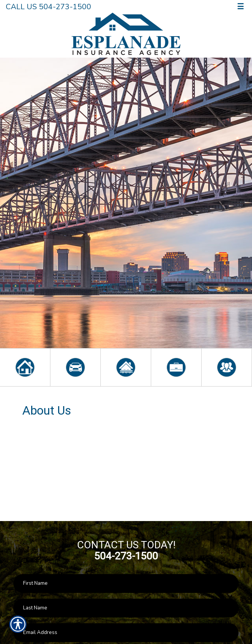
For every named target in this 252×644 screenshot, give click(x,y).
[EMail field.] (126, 633)
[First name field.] (126, 583)
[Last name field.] (126, 608)
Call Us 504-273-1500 (48, 7)
